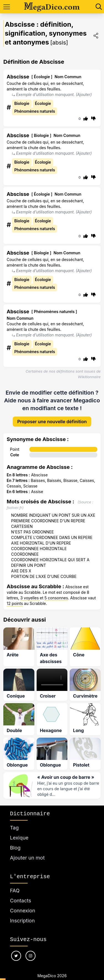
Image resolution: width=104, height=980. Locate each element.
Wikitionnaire (89, 377)
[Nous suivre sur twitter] (16, 956)
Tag (14, 828)
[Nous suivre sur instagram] (31, 956)
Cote (15, 455)
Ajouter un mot (27, 858)
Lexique (19, 838)
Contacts (21, 901)
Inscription (22, 921)
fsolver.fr (14, 508)
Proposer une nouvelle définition (52, 422)
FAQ (15, 891)
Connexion (23, 911)
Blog (15, 848)
